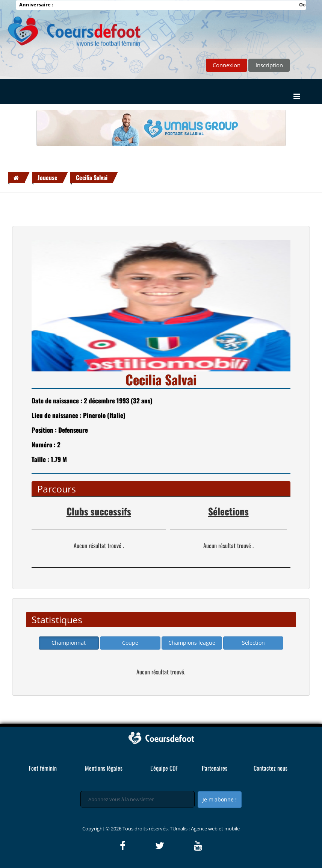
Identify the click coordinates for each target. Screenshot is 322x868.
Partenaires (215, 768)
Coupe (130, 643)
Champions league (192, 643)
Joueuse (48, 177)
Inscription (269, 65)
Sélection (253, 643)
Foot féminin (43, 768)
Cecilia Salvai (92, 177)
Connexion (227, 65)
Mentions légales (104, 768)
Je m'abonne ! (220, 799)
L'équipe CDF (164, 768)
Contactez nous (271, 768)
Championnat (69, 643)
